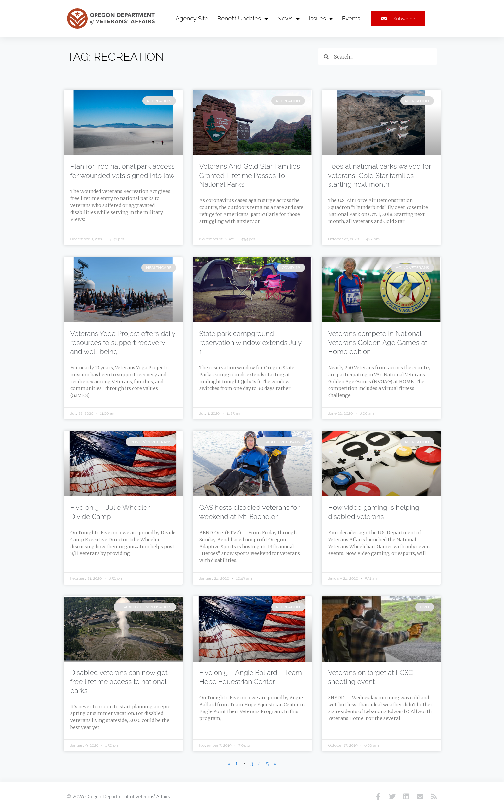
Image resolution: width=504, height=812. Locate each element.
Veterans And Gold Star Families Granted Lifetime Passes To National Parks (250, 176)
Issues (321, 19)
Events (351, 18)
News (289, 19)
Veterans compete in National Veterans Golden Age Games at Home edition (378, 343)
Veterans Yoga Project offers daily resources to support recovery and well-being (123, 343)
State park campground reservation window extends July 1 (251, 343)
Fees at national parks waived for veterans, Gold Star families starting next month (380, 176)
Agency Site (192, 18)
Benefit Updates (243, 19)
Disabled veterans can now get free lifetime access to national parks (119, 682)
